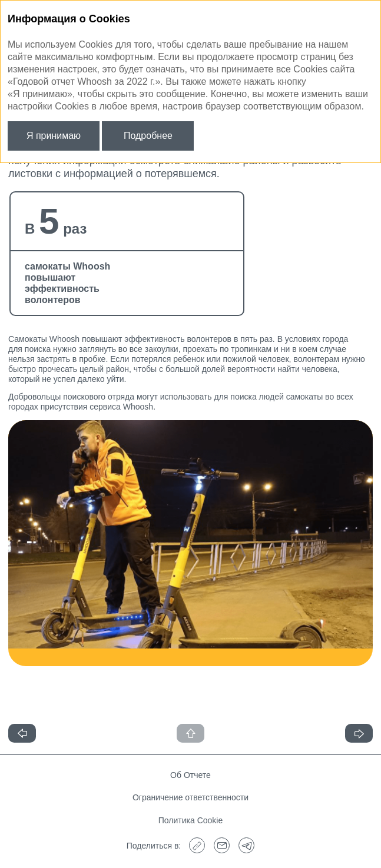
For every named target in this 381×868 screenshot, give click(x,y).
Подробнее (148, 136)
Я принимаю (54, 136)
